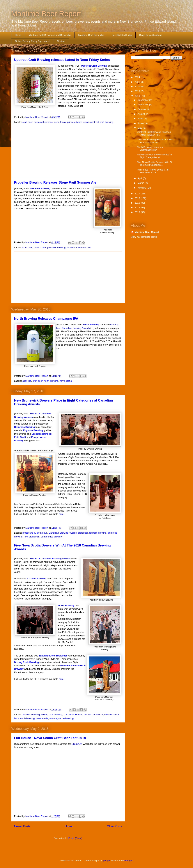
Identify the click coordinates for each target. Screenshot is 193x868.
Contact (61, 41)
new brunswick (32, 537)
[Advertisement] (68, 152)
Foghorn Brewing (33, 430)
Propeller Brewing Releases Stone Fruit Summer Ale (55, 182)
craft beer (27, 122)
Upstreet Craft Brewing (94, 66)
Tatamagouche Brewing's (53, 656)
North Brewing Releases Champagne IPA (46, 319)
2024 (138, 77)
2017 (138, 194)
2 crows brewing (31, 715)
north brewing (51, 381)
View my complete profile (144, 237)
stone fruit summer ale (79, 247)
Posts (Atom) (75, 838)
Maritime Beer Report (46, 14)
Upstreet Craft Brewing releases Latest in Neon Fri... (154, 133)
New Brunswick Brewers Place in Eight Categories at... (154, 156)
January (142, 188)
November (143, 105)
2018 (138, 96)
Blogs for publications (151, 35)
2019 (138, 91)
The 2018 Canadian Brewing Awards (50, 559)
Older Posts (114, 826)
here (61, 514)
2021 (138, 82)
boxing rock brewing (52, 715)
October (142, 109)
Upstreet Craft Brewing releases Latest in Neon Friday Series (62, 60)
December (143, 100)
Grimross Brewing (25, 427)
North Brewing (91, 325)
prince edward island (78, 122)
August (141, 114)
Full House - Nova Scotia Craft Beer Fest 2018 (50, 738)
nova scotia (40, 247)
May (140, 128)
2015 (138, 203)
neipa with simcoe (43, 122)
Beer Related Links (122, 35)
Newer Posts (22, 826)
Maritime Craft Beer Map (91, 35)
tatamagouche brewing (62, 718)
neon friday (60, 122)
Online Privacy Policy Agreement (32, 41)
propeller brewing (56, 247)
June (140, 123)
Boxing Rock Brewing (26, 662)
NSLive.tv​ (77, 744)
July (140, 119)
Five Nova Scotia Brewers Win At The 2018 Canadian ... (154, 164)
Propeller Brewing (40, 188)
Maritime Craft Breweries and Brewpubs (50, 35)
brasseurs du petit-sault (35, 533)
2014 (138, 208)
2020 (138, 87)
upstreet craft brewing (102, 122)
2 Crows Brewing (37, 579)
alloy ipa (27, 381)
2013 (138, 212)
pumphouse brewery (52, 537)
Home (18, 35)
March (141, 183)
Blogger (128, 861)
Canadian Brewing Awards (63, 533)
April (140, 178)
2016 (138, 198)
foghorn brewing (98, 533)
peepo (106, 861)
